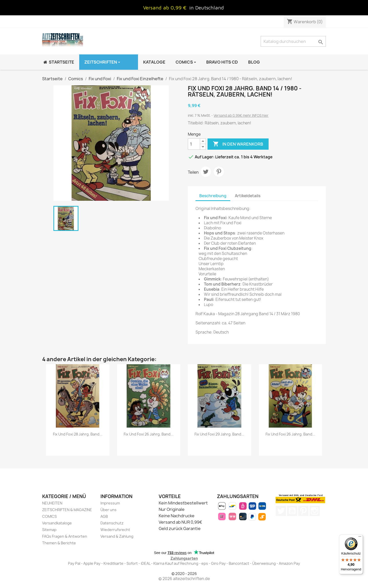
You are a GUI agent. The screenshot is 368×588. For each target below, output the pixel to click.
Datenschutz (112, 523)
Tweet (206, 172)
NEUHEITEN (52, 503)
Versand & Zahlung (117, 536)
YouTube (292, 511)
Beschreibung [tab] (213, 196)
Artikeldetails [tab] (248, 196)
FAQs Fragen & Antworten (65, 536)
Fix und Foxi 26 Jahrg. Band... (149, 434)
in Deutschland (207, 8)
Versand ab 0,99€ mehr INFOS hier (241, 115)
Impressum (110, 503)
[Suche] (293, 41)
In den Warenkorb (238, 144)
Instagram (315, 511)
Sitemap (49, 530)
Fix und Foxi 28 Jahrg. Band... (78, 434)
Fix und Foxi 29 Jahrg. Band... (219, 434)
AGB (104, 516)
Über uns (108, 510)
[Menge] (194, 144)
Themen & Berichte (59, 543)
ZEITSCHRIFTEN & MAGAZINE (67, 510)
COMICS (49, 516)
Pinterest (219, 172)
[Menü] (360, 538)
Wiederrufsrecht (115, 530)
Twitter (281, 511)
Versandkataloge (57, 523)
